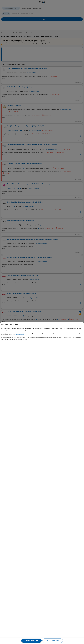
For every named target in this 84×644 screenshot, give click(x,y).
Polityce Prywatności (20, 335)
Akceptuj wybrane (53, 641)
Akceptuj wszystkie (31, 641)
